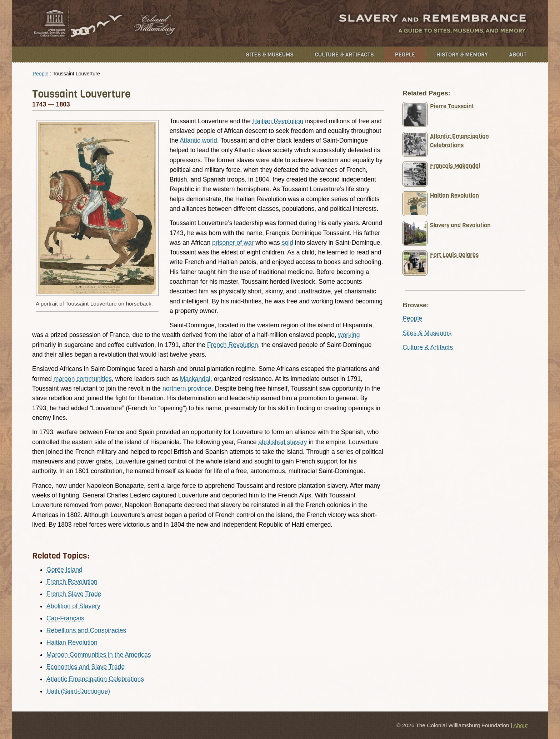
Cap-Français (65, 618)
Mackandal (195, 379)
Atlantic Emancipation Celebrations (95, 679)
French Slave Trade (74, 594)
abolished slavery (283, 442)
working (349, 335)
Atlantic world (198, 140)
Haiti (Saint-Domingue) (78, 691)
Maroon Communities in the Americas (99, 655)
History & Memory (462, 54)
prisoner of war (233, 243)
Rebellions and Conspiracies (86, 630)
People (405, 54)
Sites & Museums (270, 54)
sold (287, 243)
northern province (187, 388)
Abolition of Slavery (73, 606)
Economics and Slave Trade (86, 667)
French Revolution (233, 345)
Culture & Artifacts (344, 54)
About (518, 54)
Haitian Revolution (278, 121)
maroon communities (83, 379)
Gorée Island (64, 570)
